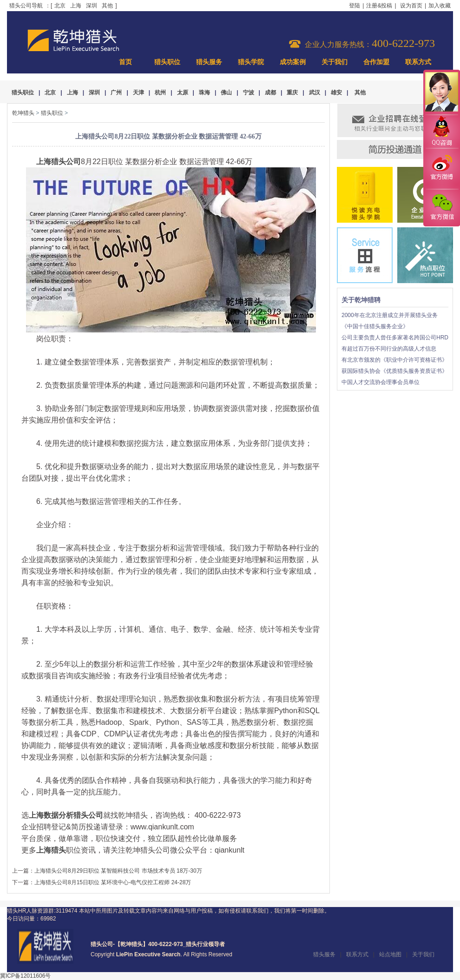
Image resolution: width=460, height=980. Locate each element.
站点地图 (390, 954)
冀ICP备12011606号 (25, 976)
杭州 (160, 93)
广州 (116, 93)
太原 (183, 93)
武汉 (315, 93)
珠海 (204, 93)
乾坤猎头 (23, 113)
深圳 (92, 6)
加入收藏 (440, 6)
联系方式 (418, 62)
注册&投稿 (379, 6)
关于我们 (335, 62)
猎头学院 (251, 62)
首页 (125, 62)
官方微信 (441, 207)
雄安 (336, 93)
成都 (270, 93)
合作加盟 (376, 62)
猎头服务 (209, 62)
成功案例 (293, 62)
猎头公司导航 (26, 6)
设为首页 (411, 6)
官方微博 (441, 169)
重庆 (292, 93)
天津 (138, 93)
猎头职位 (167, 62)
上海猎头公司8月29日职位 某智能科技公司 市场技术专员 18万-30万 (118, 871)
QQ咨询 (441, 132)
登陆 (355, 6)
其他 (107, 6)
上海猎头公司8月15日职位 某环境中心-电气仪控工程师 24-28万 (113, 882)
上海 (76, 6)
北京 (60, 6)
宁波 (249, 93)
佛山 (226, 93)
